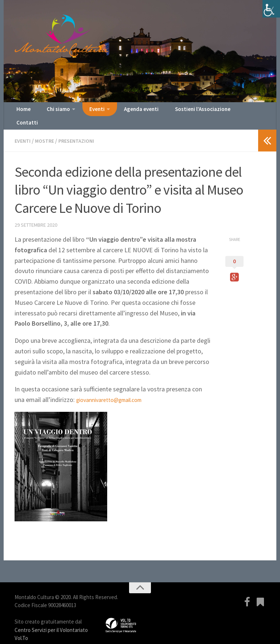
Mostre (47, 131)
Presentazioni (82, 131)
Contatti (234, 111)
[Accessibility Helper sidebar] (271, 9)
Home (22, 111)
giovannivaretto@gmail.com (115, 390)
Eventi (87, 111)
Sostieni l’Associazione (185, 111)
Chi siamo (52, 111)
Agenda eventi (129, 111)
